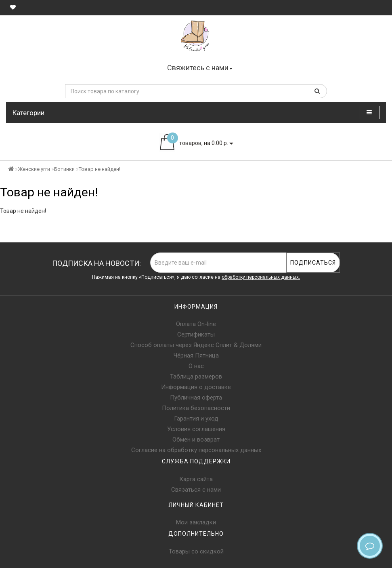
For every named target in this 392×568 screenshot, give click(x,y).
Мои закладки (196, 522)
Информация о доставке (196, 387)
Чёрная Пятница (196, 356)
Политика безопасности (196, 408)
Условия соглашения (196, 429)
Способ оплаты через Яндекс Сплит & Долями (196, 345)
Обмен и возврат (196, 440)
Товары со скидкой (196, 551)
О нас (196, 366)
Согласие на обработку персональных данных (196, 450)
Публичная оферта (196, 398)
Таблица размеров (196, 377)
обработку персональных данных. (261, 277)
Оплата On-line (196, 324)
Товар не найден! (100, 169)
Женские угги (34, 169)
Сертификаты (196, 334)
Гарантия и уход (196, 419)
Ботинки (64, 169)
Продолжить (366, 227)
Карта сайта (196, 479)
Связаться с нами (196, 490)
